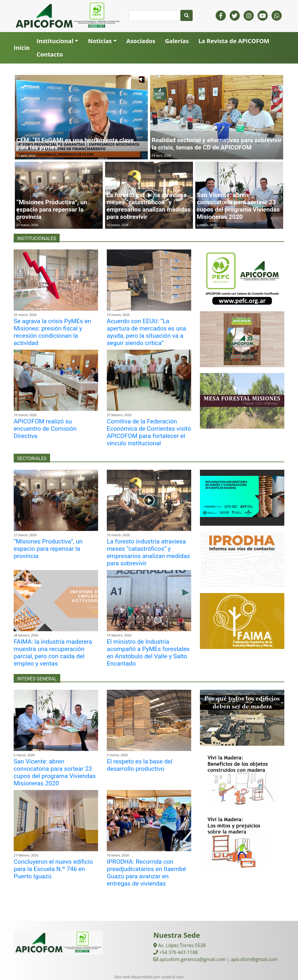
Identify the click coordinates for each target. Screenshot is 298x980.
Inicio (22, 48)
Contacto (50, 54)
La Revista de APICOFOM (234, 41)
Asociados (141, 41)
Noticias (100, 41)
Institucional (55, 41)
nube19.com (173, 977)
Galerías (177, 41)
